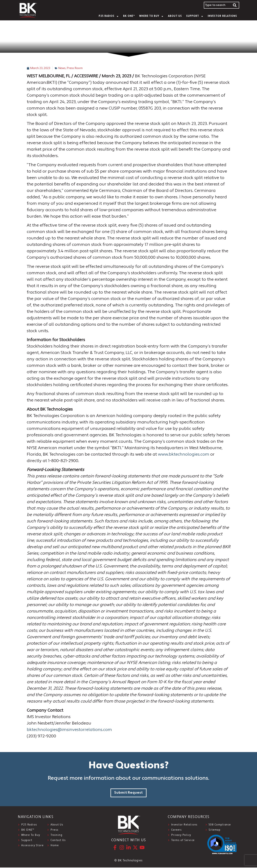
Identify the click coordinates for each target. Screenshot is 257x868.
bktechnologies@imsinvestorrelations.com (69, 730)
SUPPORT (195, 16)
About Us (175, 16)
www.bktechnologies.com (184, 455)
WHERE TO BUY (152, 16)
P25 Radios (109, 16)
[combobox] (217, 5)
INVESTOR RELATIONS (222, 16)
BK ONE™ (129, 16)
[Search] (235, 5)
